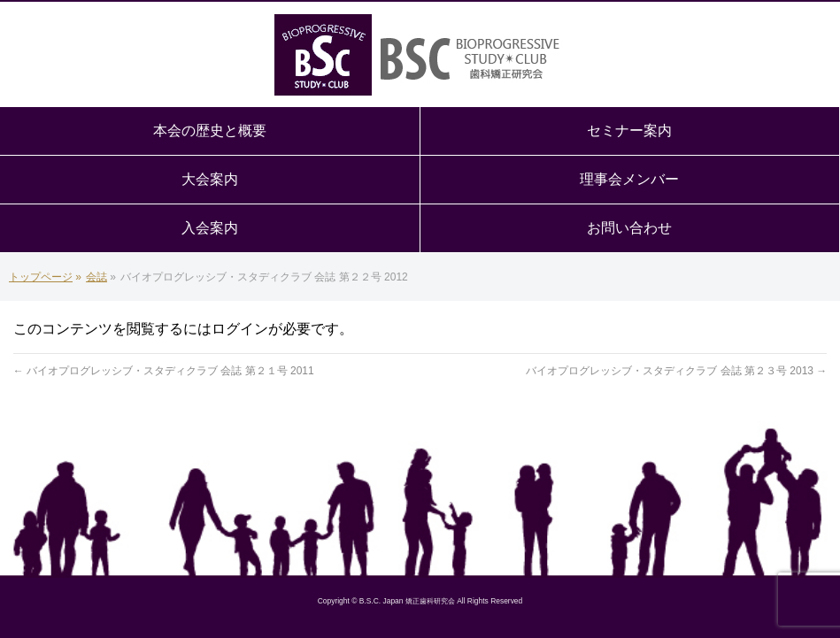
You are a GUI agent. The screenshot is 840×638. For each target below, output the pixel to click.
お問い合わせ (629, 228)
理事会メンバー (629, 179)
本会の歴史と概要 (210, 131)
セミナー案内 (629, 131)
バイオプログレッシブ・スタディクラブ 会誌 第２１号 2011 (164, 371)
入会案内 (210, 228)
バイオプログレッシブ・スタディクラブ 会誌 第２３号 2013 (676, 371)
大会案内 (210, 179)
